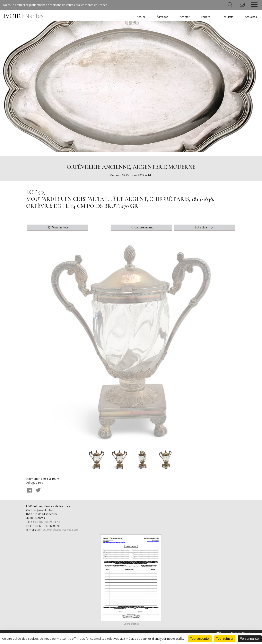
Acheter (185, 17)
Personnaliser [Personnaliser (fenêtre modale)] (250, 639)
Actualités (251, 17)
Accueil (141, 17)
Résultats (228, 17)
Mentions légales (240, 633)
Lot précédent (142, 227)
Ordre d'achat (131, 624)
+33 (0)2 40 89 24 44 (46, 522)
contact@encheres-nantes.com (57, 530)
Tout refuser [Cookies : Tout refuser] (225, 639)
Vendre (206, 17)
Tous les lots (58, 227)
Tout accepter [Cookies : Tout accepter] (200, 639)
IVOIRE (23, 16)
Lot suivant (204, 227)
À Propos (163, 17)
